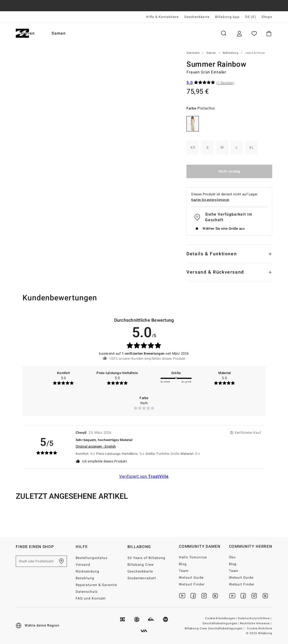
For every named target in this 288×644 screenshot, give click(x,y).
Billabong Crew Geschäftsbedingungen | (215, 629)
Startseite (193, 53)
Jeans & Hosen (255, 53)
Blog (183, 564)
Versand (83, 565)
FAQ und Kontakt (91, 598)
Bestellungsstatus (92, 558)
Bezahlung (85, 578)
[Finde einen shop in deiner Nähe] (61, 561)
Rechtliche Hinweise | (256, 623)
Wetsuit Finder (192, 584)
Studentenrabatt (142, 578)
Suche (224, 33)
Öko (232, 557)
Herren (50, 33)
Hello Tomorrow (193, 557)
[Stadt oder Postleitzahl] (41, 561)
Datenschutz (87, 592)
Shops (267, 17)
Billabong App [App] (227, 17)
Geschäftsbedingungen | (221, 623)
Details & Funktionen (212, 254)
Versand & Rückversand (215, 272)
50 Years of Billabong (147, 558)
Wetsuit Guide (191, 578)
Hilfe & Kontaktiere (162, 17)
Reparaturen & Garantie (96, 585)
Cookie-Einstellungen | (221, 618)
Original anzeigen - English (96, 446)
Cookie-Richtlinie (260, 629)
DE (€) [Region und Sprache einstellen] (251, 17)
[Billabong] (22, 33)
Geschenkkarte (197, 17)
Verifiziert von (144, 476)
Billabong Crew (141, 565)
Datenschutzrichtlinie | (255, 618)
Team (184, 571)
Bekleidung (230, 53)
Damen (81, 33)
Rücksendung (87, 571)
